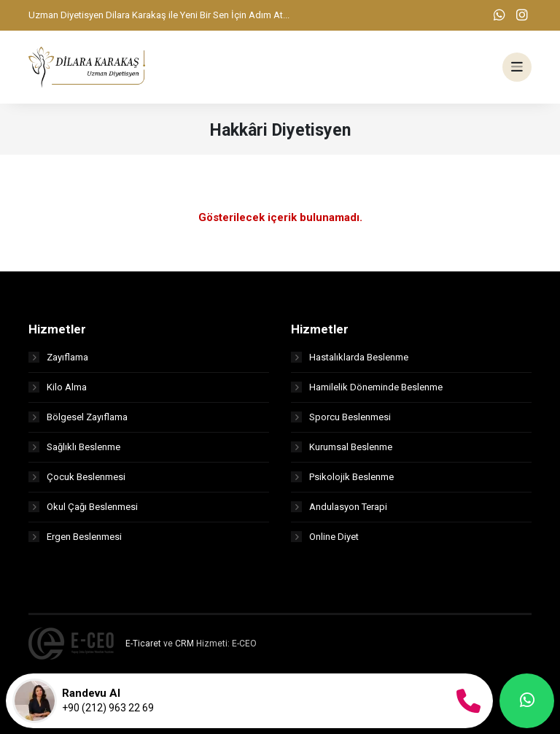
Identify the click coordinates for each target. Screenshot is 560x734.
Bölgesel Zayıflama (78, 417)
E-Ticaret (143, 644)
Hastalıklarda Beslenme (350, 357)
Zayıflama (58, 357)
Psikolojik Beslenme (342, 477)
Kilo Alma (58, 387)
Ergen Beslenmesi (75, 537)
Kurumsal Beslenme (342, 447)
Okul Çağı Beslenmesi (83, 507)
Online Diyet (325, 537)
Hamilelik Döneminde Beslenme (367, 387)
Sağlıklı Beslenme (74, 447)
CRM (184, 644)
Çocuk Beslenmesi (77, 477)
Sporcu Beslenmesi (341, 417)
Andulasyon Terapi (339, 507)
